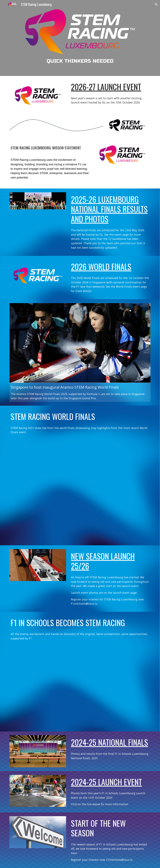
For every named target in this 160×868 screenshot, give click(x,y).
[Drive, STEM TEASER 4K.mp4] (80, 685)
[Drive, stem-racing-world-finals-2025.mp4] (80, 489)
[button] (156, 4)
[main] (80, 61)
